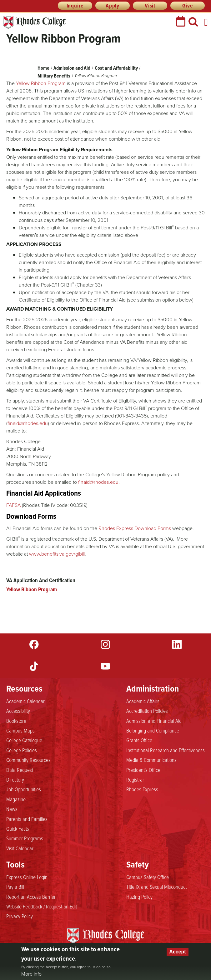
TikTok (34, 666)
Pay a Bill (15, 887)
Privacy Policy (20, 916)
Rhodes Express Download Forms (135, 528)
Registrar (135, 779)
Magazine (16, 799)
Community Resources (28, 760)
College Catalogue (24, 740)
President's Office (143, 770)
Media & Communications (151, 760)
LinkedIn (177, 644)
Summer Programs (25, 838)
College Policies (22, 750)
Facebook (34, 644)
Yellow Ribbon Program (32, 589)
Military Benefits (54, 76)
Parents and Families (27, 819)
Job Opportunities (24, 789)
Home (43, 68)
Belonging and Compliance (153, 730)
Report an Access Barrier (31, 897)
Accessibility (18, 711)
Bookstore (16, 721)
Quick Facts (18, 828)
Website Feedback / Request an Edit (42, 906)
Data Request (20, 770)
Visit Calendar (20, 848)
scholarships (44, 335)
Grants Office (139, 740)
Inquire (75, 6)
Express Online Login (27, 877)
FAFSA (13, 505)
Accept (177, 952)
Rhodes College (34, 22)
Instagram (105, 644)
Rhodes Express (142, 789)
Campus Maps (20, 730)
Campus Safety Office (148, 877)
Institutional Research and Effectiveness (166, 750)
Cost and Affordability (117, 68)
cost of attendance (74, 139)
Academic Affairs (143, 701)
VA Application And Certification (41, 580)
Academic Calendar (25, 701)
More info (31, 974)
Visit (150, 6)
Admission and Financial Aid (154, 721)
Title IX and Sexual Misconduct (156, 887)
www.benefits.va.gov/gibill (57, 554)
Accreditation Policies (147, 711)
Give (187, 6)
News (12, 809)
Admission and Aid (72, 68)
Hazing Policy (139, 897)
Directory (15, 779)
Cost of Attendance (84, 342)
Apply (113, 6)
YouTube (105, 666)
